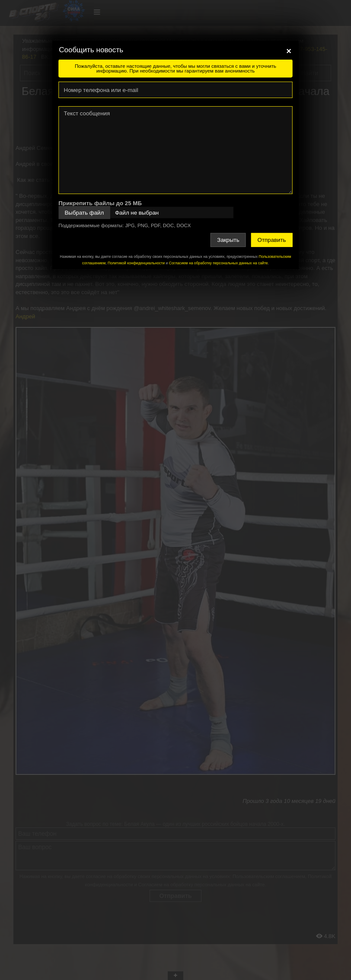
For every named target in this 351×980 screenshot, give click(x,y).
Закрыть (228, 240)
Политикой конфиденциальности (136, 263)
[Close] (289, 51)
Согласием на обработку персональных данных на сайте (219, 263)
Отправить (272, 240)
